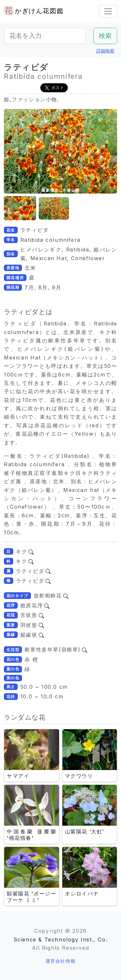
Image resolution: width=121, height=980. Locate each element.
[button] (20, 209)
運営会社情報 (61, 961)
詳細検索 (105, 51)
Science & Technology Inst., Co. (61, 939)
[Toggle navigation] (108, 11)
